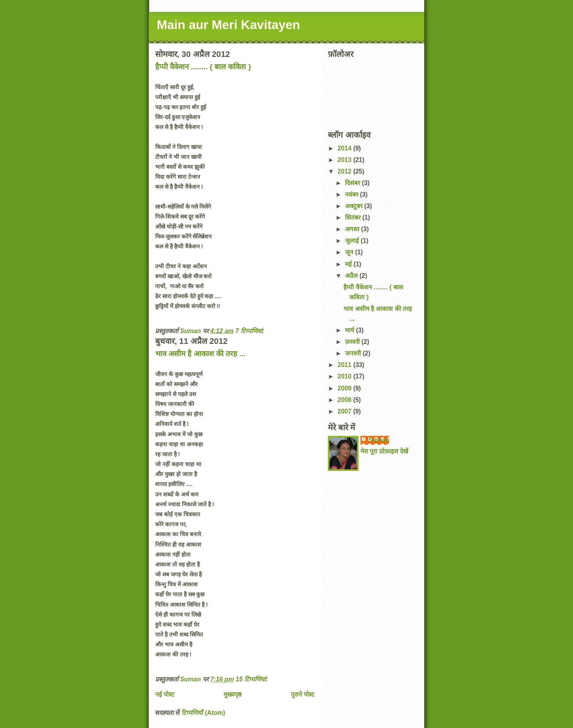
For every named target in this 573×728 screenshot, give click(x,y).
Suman (379, 440)
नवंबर (352, 194)
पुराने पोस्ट (303, 694)
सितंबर (354, 218)
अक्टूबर (355, 206)
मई (349, 264)
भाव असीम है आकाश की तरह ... (200, 354)
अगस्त (353, 229)
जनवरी (354, 353)
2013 (345, 160)
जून (350, 252)
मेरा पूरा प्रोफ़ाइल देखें (384, 451)
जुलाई (353, 241)
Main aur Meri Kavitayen (228, 25)
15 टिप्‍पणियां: (252, 679)
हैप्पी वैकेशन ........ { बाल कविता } (203, 67)
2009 (345, 388)
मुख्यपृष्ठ (233, 694)
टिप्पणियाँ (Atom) (204, 713)
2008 (345, 400)
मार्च (350, 330)
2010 (345, 376)
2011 (345, 365)
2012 (345, 171)
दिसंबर (353, 183)
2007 (345, 411)
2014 (345, 148)
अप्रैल (352, 276)
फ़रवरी (353, 342)
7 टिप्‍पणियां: (250, 331)
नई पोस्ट (165, 694)
